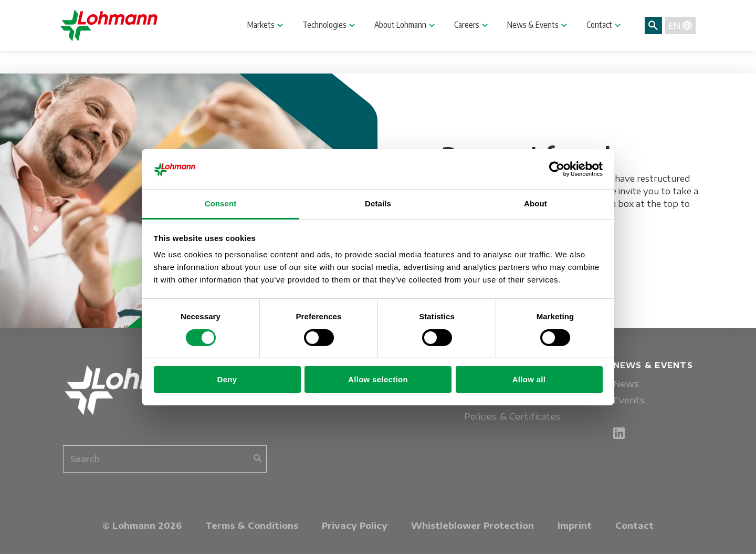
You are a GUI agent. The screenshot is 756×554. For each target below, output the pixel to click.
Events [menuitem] (629, 400)
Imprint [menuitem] (575, 526)
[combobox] (165, 459)
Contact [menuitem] (634, 526)
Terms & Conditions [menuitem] (252, 526)
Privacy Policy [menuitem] (355, 526)
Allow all (529, 379)
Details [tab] (378, 203)
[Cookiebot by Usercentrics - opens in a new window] (557, 169)
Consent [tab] (221, 203)
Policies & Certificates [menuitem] (512, 416)
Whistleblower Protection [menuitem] (472, 526)
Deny (227, 379)
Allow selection (378, 379)
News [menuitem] (626, 384)
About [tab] (535, 203)
